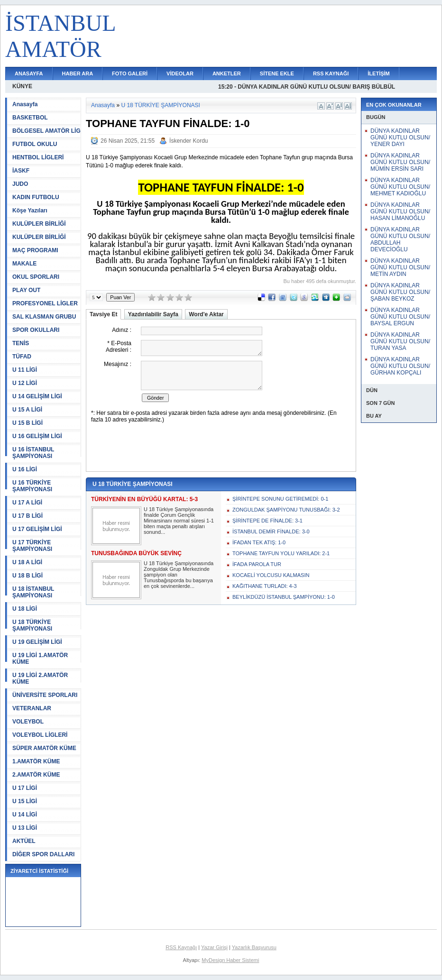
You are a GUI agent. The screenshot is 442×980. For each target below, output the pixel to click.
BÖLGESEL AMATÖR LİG (46, 131)
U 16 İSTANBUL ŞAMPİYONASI (33, 453)
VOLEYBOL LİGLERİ (40, 735)
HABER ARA (78, 73)
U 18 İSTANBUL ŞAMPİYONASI (33, 592)
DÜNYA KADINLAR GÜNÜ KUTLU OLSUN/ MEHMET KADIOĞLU (400, 187)
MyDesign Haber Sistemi (230, 960)
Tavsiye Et (103, 314)
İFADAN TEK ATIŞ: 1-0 (259, 542)
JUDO (20, 184)
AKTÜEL (24, 841)
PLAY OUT (26, 290)
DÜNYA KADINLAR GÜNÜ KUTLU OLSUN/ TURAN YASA (400, 341)
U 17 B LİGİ (28, 516)
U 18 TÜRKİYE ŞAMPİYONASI (32, 625)
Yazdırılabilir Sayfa (153, 314)
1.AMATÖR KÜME (36, 761)
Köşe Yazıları (30, 211)
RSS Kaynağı (181, 947)
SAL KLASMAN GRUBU (44, 317)
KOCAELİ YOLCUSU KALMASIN (271, 575)
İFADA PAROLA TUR (257, 564)
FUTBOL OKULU (35, 144)
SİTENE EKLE (277, 73)
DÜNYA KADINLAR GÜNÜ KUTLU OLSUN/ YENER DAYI (400, 137)
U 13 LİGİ (25, 828)
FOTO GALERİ (130, 73)
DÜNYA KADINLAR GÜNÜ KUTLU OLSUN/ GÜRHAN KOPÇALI (400, 366)
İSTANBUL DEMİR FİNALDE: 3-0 (271, 531)
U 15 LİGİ (25, 801)
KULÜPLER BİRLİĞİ (39, 224)
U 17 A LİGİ (27, 503)
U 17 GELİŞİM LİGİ (37, 529)
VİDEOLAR (180, 73)
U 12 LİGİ (25, 383)
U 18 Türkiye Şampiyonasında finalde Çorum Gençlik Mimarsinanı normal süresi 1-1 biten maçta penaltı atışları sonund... (179, 521)
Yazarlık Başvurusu (254, 947)
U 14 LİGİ (25, 815)
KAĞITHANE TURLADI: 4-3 (265, 586)
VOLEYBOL (28, 722)
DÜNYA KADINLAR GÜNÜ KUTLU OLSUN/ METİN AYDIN (400, 267)
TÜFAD (22, 357)
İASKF (21, 171)
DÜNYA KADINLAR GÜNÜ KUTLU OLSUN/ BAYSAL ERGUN (400, 317)
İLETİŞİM (378, 73)
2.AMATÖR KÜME (36, 775)
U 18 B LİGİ (28, 576)
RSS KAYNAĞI (331, 73)
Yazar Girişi (214, 947)
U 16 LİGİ (25, 469)
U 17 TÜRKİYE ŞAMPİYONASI (32, 546)
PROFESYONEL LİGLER (45, 303)
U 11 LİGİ (25, 370)
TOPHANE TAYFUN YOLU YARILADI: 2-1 (281, 553)
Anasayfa (25, 104)
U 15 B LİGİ (28, 423)
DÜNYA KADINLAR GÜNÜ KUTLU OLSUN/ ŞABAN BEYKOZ (400, 292)
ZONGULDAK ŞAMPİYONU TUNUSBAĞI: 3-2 (286, 510)
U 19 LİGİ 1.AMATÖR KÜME (40, 659)
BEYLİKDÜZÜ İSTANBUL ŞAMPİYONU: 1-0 (284, 597)
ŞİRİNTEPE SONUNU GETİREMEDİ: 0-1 (280, 499)
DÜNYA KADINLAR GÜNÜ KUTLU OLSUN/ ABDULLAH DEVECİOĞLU (400, 239)
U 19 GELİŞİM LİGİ (37, 642)
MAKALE (24, 264)
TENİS (21, 343)
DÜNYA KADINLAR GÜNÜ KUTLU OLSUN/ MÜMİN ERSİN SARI (400, 162)
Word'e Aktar (206, 314)
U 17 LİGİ (25, 788)
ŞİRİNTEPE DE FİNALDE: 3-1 (267, 521)
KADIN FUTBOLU (36, 197)
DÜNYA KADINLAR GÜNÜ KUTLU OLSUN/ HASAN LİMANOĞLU (400, 211)
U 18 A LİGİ (27, 562)
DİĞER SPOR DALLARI (43, 854)
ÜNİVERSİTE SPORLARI (45, 695)
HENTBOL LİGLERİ (38, 157)
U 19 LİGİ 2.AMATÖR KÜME (40, 678)
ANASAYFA (29, 73)
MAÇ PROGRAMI (35, 250)
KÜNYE (22, 86)
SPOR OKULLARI (36, 330)
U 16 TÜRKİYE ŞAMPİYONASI (32, 486)
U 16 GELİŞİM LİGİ (37, 436)
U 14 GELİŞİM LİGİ (37, 396)
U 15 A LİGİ (27, 410)
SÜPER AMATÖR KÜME (44, 748)
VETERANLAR (32, 708)
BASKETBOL (30, 118)
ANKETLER (227, 73)
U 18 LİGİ (25, 609)
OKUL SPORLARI (36, 277)
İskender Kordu (189, 141)
